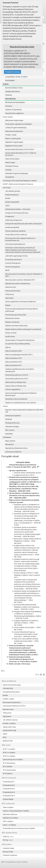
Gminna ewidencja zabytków (15, 231)
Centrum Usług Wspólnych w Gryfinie (16, 811)
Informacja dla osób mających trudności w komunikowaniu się (20, 239)
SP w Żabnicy (8, 773)
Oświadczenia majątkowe (14, 113)
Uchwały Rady (8, 688)
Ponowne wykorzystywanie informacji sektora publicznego (21, 310)
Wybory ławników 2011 (13, 365)
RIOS (5, 737)
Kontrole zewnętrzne (13, 267)
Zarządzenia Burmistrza (11, 692)
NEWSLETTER (8, 741)
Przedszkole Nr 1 (9, 782)
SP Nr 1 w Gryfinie (9, 749)
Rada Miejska (10, 99)
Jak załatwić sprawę (13, 191)
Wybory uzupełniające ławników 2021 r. (19, 355)
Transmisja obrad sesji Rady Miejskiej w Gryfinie (20, 181)
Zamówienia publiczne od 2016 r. (17, 375)
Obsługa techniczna (12, 423)
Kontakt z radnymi (9, 723)
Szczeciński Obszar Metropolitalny (18, 344)
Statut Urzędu (10, 163)
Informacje (7, 188)
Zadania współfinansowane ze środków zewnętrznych (20, 370)
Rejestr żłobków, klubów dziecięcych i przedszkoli (23, 329)
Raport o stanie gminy (13, 139)
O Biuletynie (7, 437)
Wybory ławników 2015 (13, 362)
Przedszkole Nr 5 (9, 796)
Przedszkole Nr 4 (9, 792)
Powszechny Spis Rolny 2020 (16, 315)
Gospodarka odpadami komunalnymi (19, 124)
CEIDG (7, 206)
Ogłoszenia (9, 298)
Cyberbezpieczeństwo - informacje (18, 209)
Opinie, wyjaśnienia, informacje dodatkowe (20, 302)
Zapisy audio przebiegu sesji (16, 382)
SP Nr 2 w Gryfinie (9, 753)
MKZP (7, 270)
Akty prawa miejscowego (14, 120)
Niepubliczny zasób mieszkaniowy (18, 284)
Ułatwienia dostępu (12, 427)
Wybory (8, 347)
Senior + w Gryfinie (9, 825)
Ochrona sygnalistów (13, 389)
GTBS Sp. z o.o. (8, 837)
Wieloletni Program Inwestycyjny (17, 173)
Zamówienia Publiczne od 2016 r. (14, 706)
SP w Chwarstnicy (9, 763)
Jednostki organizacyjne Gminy (16, 256)
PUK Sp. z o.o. (8, 840)
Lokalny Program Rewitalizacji (16, 128)
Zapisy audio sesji (9, 727)
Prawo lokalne (8, 117)
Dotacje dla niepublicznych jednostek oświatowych (23, 224)
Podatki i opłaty (11, 135)
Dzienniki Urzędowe (10, 855)
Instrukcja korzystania (13, 416)
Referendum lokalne (12, 318)
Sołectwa (9, 106)
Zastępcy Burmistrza (13, 91)
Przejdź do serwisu (12, 72)
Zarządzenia (10, 177)
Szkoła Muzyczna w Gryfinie (13, 760)
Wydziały (9, 95)
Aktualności (10, 444)
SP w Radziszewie (9, 770)
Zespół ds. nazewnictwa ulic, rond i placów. (21, 403)
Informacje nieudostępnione (15, 244)
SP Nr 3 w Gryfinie (9, 756)
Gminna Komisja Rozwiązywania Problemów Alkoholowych (21, 394)
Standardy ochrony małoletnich (16, 399)
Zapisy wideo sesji (9, 730)
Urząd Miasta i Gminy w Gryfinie (16, 77)
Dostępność (10, 216)
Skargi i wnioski (11, 333)
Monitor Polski (8, 852)
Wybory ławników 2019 (13, 358)
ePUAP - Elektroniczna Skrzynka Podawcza (18, 184)
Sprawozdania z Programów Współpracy (20, 340)
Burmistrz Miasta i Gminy (14, 88)
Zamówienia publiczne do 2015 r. (17, 379)
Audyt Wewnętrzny (12, 195)
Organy (6, 84)
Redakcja (9, 419)
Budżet (8, 198)
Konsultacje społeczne (13, 260)
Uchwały (8, 170)
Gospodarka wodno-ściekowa (16, 235)
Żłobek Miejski (8, 799)
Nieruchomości (11, 287)
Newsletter (9, 434)
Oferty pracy (10, 294)
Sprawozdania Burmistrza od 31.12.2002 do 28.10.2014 (21, 154)
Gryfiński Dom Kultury (10, 818)
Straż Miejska (10, 80)
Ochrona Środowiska (13, 291)
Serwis (5, 406)
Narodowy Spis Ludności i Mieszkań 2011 (20, 280)
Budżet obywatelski (12, 202)
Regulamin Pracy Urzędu (14, 146)
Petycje (8, 305)
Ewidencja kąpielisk (12, 227)
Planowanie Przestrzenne (14, 131)
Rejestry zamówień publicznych (16, 326)
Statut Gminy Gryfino (12, 159)
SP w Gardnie (7, 766)
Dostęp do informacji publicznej (17, 213)
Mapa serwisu (10, 441)
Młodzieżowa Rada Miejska (15, 102)
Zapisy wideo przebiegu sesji (16, 386)
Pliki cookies (10, 430)
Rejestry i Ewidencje (12, 322)
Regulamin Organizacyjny (14, 142)
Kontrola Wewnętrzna (13, 263)
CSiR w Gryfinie (8, 807)
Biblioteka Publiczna (10, 814)
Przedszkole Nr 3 (9, 789)
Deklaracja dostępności (14, 220)
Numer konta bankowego (12, 685)
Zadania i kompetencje (13, 110)
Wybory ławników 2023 (13, 351)
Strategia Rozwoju (12, 166)
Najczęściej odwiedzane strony (16, 448)
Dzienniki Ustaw (9, 848)
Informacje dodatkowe (13, 452)
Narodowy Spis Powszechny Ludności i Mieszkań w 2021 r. (24, 275)
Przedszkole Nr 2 (9, 785)
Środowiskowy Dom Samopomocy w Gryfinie (19, 828)
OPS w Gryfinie (8, 821)
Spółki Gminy (10, 336)
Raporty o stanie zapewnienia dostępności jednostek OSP (24, 411)
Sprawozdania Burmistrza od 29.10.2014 (20, 149)
